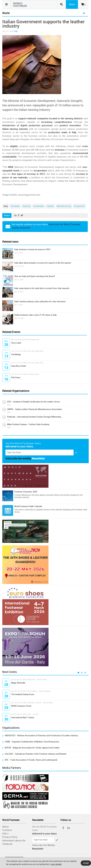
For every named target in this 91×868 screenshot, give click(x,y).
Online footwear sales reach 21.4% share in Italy (35, 315)
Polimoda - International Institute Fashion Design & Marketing (34, 417)
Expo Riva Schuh (19, 366)
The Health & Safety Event (23, 694)
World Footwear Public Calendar (28, 506)
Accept (86, 863)
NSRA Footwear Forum (21, 706)
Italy (16, 31)
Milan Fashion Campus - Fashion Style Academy (28, 424)
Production (79, 206)
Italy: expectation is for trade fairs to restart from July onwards (42, 288)
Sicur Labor (16, 343)
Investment (39, 206)
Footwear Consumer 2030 (26, 492)
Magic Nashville (18, 683)
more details (56, 864)
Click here (18, 510)
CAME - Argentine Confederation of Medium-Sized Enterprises (32, 742)
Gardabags (16, 354)
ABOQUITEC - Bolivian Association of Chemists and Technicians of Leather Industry (41, 736)
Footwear (15, 206)
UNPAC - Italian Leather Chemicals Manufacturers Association (34, 409)
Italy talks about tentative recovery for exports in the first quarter (43, 263)
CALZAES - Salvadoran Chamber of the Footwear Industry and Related (35, 754)
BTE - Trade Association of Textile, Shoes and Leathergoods (31, 760)
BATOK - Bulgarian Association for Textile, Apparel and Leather (32, 748)
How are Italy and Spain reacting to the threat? (35, 276)
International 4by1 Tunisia (23, 718)
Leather (50, 206)
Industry (26, 206)
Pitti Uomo (16, 378)
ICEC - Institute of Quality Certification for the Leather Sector (33, 402)
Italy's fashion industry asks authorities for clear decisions (40, 302)
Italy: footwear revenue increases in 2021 (32, 249)
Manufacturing (64, 206)
